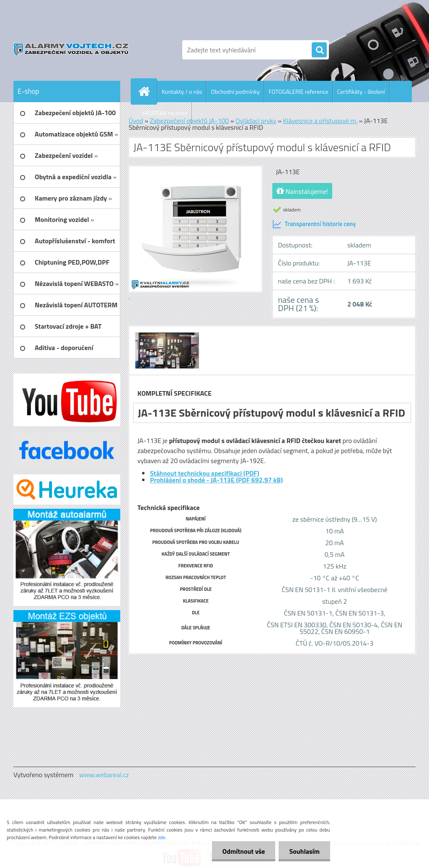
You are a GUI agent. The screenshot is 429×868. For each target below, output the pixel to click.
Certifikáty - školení (361, 91)
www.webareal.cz (104, 775)
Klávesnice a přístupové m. (320, 121)
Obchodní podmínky (235, 91)
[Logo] (71, 50)
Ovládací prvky (256, 121)
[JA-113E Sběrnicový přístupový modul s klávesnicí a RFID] (166, 334)
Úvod (136, 121)
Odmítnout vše (244, 851)
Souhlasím (304, 851)
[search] (319, 50)
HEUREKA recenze (165, 113)
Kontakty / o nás (182, 91)
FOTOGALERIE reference (298, 91)
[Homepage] (147, 91)
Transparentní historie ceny (314, 224)
